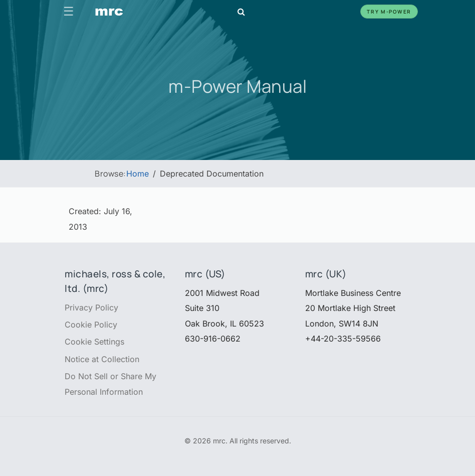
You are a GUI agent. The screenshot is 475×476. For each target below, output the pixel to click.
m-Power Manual (238, 86)
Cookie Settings (94, 342)
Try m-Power (389, 12)
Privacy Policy (91, 307)
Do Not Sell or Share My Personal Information (110, 384)
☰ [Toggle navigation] (69, 11)
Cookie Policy (91, 325)
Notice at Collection (102, 359)
